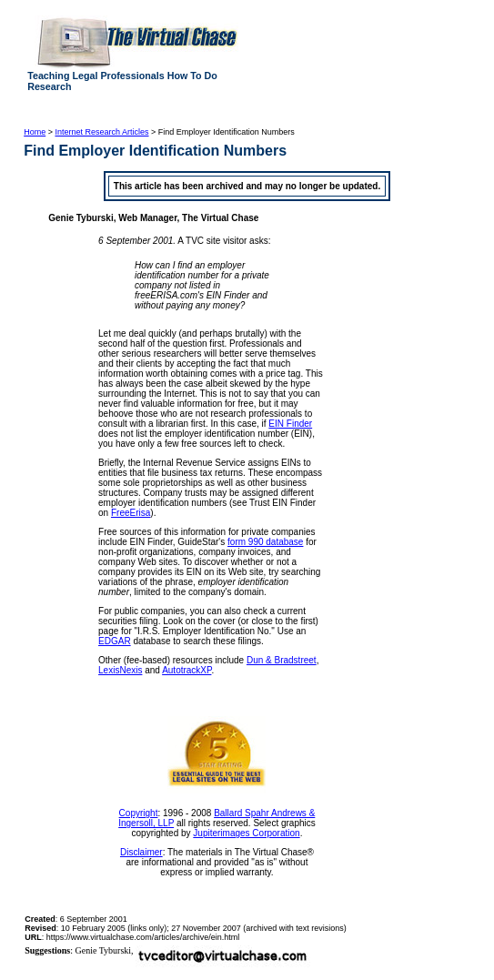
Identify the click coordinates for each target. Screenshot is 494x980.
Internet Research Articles (101, 132)
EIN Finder (290, 424)
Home (35, 132)
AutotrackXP (187, 670)
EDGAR (115, 641)
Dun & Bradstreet (282, 660)
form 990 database (265, 542)
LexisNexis (120, 670)
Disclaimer (141, 852)
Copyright (139, 813)
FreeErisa (131, 513)
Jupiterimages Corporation (246, 833)
